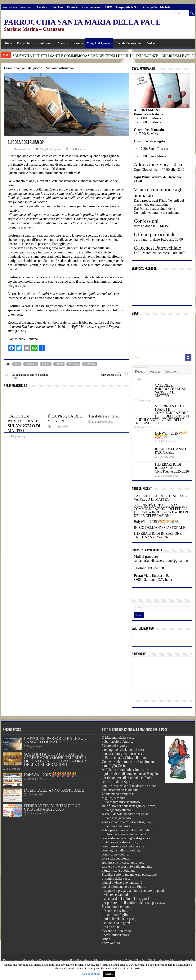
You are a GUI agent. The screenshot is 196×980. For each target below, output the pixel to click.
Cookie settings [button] (91, 974)
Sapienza (74, 364)
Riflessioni (76, 43)
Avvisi (61, 43)
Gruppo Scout (91, 7)
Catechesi (57, 7)
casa (17, 364)
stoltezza (90, 364)
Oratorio (73, 7)
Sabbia (59, 364)
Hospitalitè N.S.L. (128, 7)
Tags (138, 379)
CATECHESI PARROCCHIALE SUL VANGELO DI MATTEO (24, 423)
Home (9, 43)
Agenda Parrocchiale (129, 43)
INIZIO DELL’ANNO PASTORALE (170, 451)
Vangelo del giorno (99, 43)
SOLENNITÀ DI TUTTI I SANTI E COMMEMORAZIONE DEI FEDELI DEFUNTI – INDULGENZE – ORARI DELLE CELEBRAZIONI (162, 415)
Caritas (42, 7)
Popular (155, 371)
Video (151, 43)
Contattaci (44, 43)
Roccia (46, 364)
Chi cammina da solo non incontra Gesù (31, 375)
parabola (31, 364)
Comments (172, 371)
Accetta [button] (109, 974)
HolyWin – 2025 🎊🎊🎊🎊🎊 (171, 435)
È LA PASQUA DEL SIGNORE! (65, 419)
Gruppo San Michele (157, 7)
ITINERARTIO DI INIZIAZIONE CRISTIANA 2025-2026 (172, 468)
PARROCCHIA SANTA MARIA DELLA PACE (82, 22)
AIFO (108, 7)
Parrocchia (24, 43)
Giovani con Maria (102, 374)
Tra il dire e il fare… (105, 416)
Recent (140, 371)
